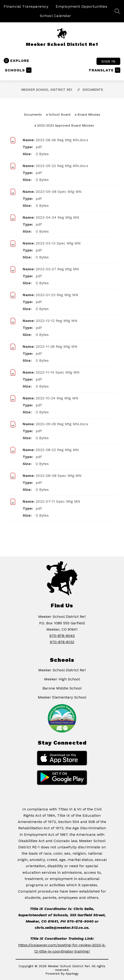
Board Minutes (89, 114)
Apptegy (72, 973)
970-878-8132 (62, 642)
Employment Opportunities (81, 6)
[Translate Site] (104, 70)
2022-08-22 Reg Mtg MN (57, 450)
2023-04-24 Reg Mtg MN (57, 217)
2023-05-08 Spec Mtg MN (59, 192)
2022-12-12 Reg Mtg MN (57, 321)
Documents (93, 90)
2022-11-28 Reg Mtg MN (57, 346)
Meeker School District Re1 (47, 90)
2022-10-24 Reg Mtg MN (57, 398)
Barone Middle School (62, 688)
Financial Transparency (26, 6)
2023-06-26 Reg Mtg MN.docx (62, 140)
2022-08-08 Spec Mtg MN (59, 476)
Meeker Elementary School (62, 697)
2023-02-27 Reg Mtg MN (57, 269)
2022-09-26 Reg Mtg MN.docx (62, 424)
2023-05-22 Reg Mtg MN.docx (62, 166)
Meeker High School (62, 679)
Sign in (108, 61)
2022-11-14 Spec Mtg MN (58, 372)
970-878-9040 (62, 636)
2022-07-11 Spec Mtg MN (58, 501)
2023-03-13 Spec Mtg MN (58, 243)
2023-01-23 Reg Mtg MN (57, 295)
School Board (60, 114)
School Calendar (55, 16)
